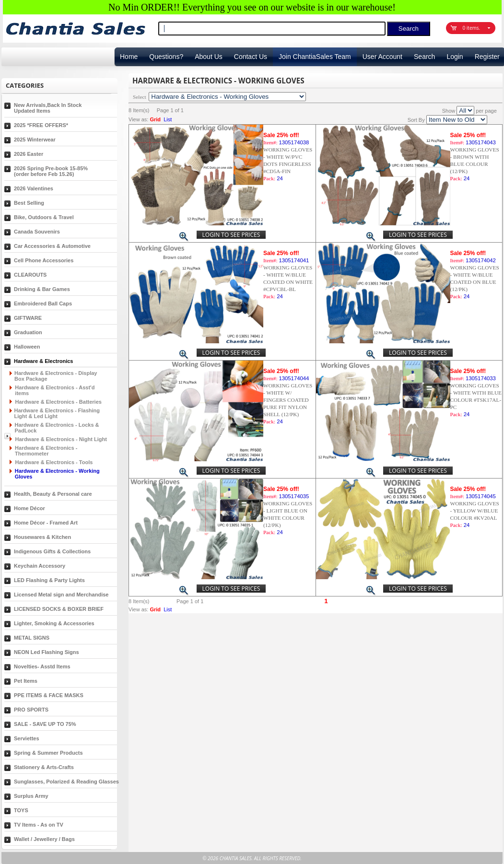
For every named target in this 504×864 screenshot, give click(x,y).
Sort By (416, 120)
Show (449, 111)
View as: (138, 119)
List (168, 119)
